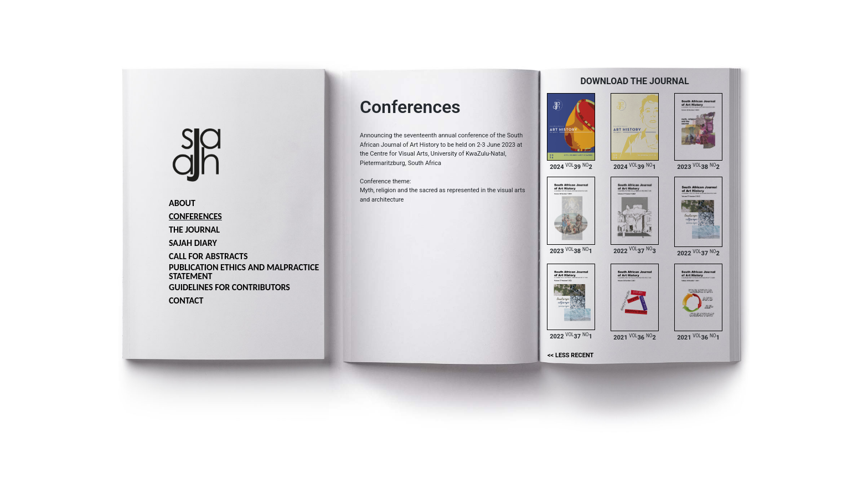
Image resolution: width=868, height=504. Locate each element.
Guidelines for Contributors (229, 287)
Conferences (195, 216)
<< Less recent (570, 355)
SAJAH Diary (193, 243)
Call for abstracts (208, 256)
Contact (186, 300)
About (182, 203)
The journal (194, 230)
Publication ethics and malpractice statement (244, 272)
